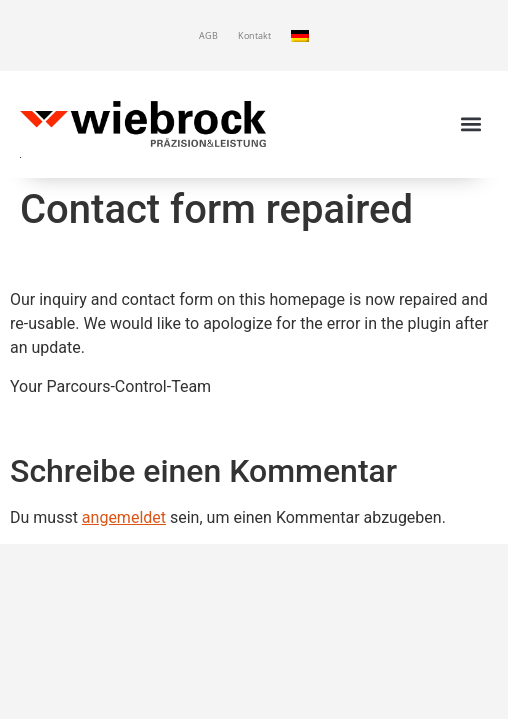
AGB (208, 35)
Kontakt (254, 35)
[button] (471, 124)
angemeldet (124, 517)
